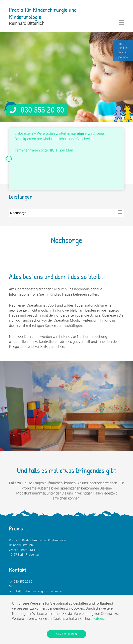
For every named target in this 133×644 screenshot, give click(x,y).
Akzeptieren (66, 634)
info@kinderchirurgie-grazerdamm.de (38, 591)
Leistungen (21, 196)
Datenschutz (103, 619)
